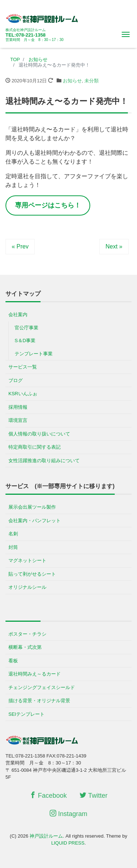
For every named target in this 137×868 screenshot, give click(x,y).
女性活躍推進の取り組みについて (44, 461)
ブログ (16, 380)
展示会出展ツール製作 (32, 507)
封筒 (13, 547)
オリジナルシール (27, 587)
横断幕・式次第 (25, 647)
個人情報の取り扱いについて (39, 434)
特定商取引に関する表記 (35, 447)
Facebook (48, 795)
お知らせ (72, 81)
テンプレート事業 (34, 354)
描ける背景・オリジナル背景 (39, 701)
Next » (114, 246)
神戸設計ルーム (46, 836)
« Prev (20, 246)
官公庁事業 (26, 328)
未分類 (92, 81)
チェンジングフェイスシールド (42, 687)
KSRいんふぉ (23, 394)
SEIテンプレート (26, 714)
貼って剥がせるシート (32, 574)
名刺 (13, 534)
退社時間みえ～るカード (35, 674)
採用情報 (18, 407)
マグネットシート (27, 560)
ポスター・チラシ (27, 634)
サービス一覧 (23, 367)
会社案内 (18, 315)
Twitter (94, 795)
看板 (13, 661)
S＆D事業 (25, 341)
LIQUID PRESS (68, 843)
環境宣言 (18, 420)
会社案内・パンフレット (35, 521)
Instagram (68, 814)
